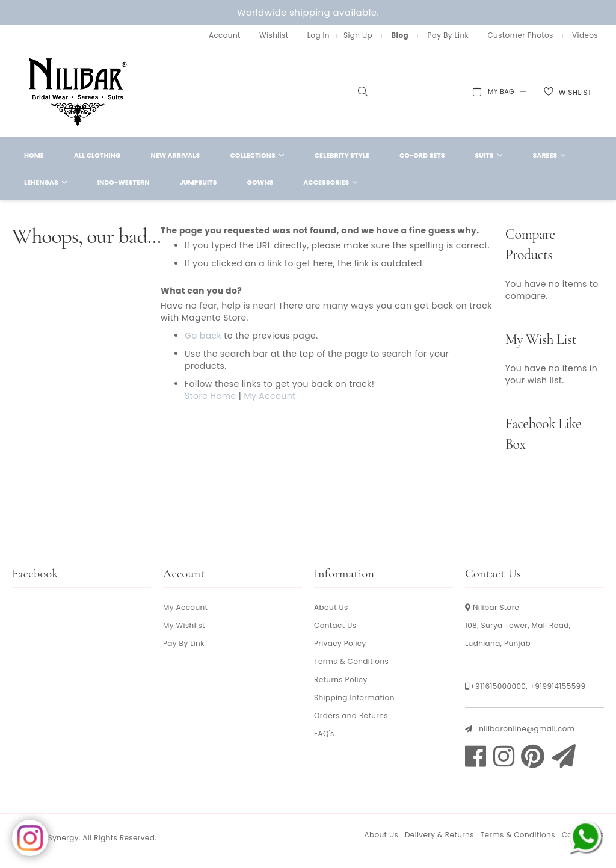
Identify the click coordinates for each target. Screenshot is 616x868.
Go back (203, 336)
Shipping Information (354, 697)
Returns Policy (341, 679)
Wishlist (274, 35)
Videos (585, 35)
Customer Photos (520, 35)
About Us (331, 607)
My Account (269, 396)
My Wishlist (184, 625)
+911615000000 (498, 686)
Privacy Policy (340, 643)
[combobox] (354, 92)
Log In (319, 35)
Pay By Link (448, 35)
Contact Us (335, 625)
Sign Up (358, 35)
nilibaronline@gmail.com (527, 729)
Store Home (211, 396)
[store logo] (78, 91)
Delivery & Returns (439, 835)
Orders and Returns (351, 716)
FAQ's (324, 734)
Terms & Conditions (351, 661)
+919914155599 (558, 686)
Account (225, 35)
